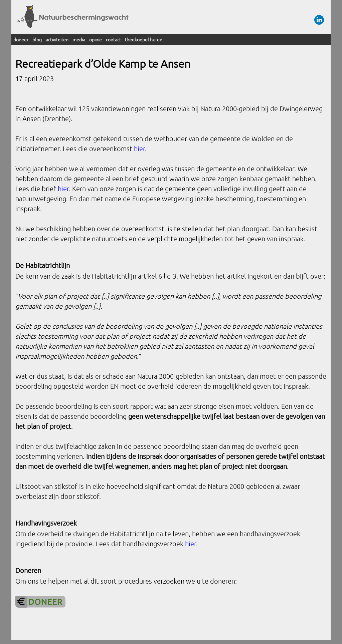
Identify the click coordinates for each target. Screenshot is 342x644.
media (79, 39)
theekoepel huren (144, 39)
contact (113, 39)
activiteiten (57, 39)
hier (139, 148)
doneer (21, 39)
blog (37, 39)
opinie (96, 39)
